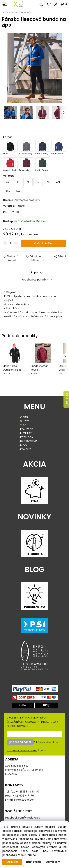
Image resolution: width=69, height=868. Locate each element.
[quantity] (10, 243)
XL (48, 182)
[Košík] (65, 4)
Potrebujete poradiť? (35, 280)
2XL (58, 182)
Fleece (25, 13)
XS (8, 182)
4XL (18, 191)
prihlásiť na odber (20, 742)
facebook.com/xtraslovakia (23, 818)
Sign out (43, 750)
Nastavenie (34, 862)
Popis (34, 273)
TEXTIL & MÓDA (10, 13)
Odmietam (53, 862)
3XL (8, 191)
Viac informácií (28, 855)
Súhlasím (12, 862)
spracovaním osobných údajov (22, 750)
